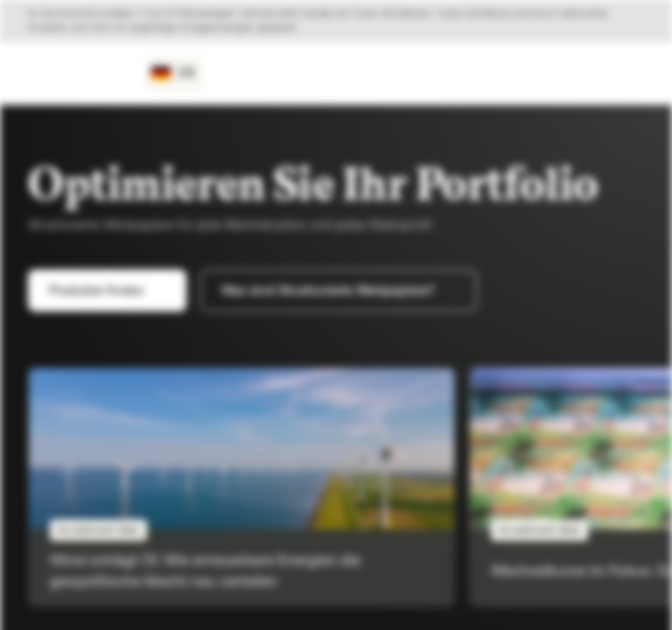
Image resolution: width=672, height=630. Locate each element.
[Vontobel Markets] (76, 73)
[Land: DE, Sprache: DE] (174, 73)
